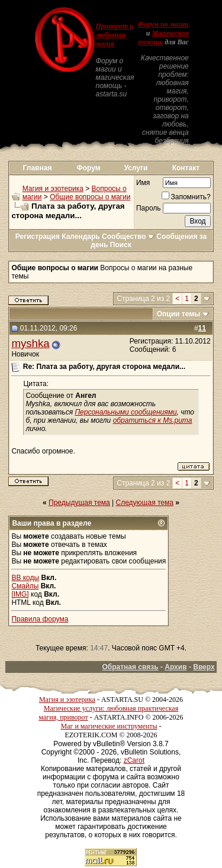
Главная (38, 168)
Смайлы (25, 586)
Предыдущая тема (79, 503)
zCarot (134, 760)
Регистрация (38, 237)
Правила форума (40, 619)
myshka (30, 343)
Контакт (186, 168)
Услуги (136, 168)
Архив (176, 667)
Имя (143, 183)
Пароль (149, 208)
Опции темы (179, 314)
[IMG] (20, 594)
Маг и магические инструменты (109, 726)
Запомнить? (186, 197)
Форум (89, 168)
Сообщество (128, 237)
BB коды (25, 578)
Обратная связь (130, 667)
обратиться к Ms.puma (153, 420)
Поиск (121, 245)
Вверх (204, 667)
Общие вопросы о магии (90, 197)
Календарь (81, 237)
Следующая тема (145, 503)
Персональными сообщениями (126, 412)
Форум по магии (163, 24)
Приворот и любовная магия (114, 35)
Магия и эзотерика (53, 189)
